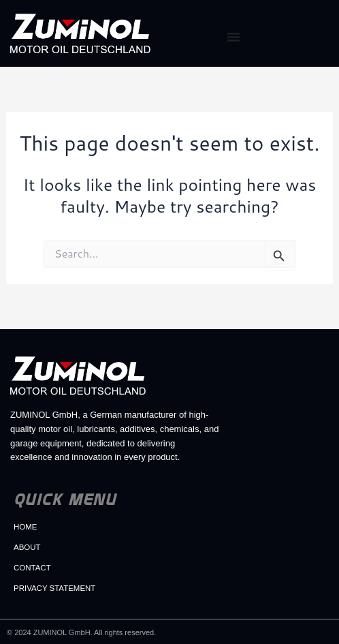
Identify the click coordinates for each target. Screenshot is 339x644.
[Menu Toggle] (233, 37)
